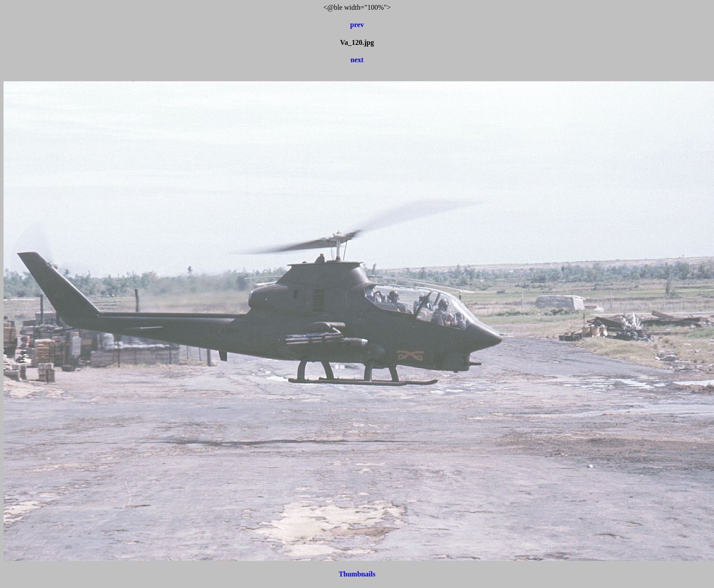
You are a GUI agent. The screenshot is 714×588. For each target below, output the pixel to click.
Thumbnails (357, 574)
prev (357, 25)
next (357, 60)
